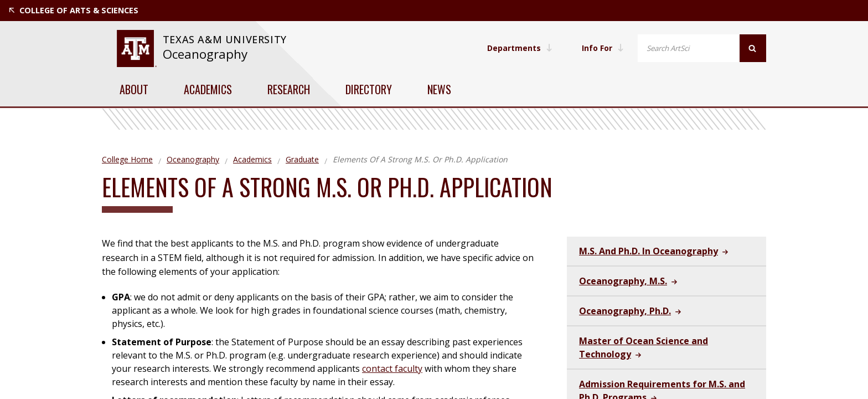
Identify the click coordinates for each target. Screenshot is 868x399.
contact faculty (392, 369)
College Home (127, 159)
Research (289, 89)
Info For (602, 48)
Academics (208, 89)
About (134, 89)
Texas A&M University (226, 39)
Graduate (302, 159)
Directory (369, 89)
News (439, 89)
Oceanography (205, 54)
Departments (519, 48)
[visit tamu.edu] (136, 48)
